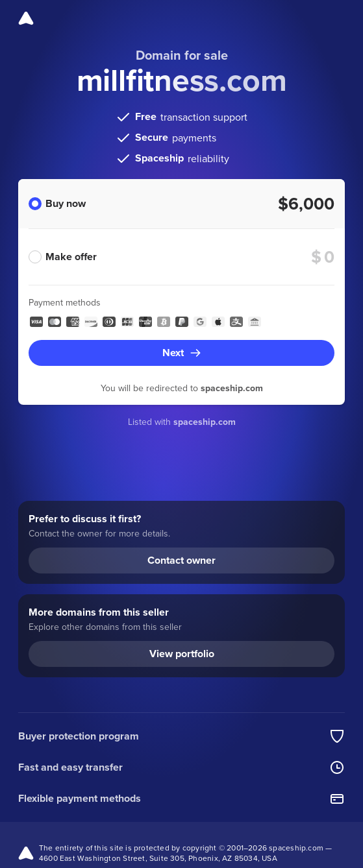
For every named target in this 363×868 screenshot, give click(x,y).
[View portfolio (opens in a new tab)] (181, 654)
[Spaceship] (26, 18)
